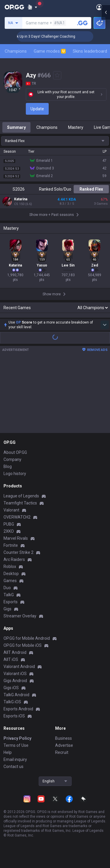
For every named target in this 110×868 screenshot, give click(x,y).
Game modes (50, 51)
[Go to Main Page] (14, 7)
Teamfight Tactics (20, 522)
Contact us (13, 785)
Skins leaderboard (90, 51)
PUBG (9, 543)
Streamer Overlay (20, 634)
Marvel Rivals (16, 557)
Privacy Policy (17, 757)
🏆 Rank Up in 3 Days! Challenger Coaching (50, 36)
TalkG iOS (12, 720)
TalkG (9, 613)
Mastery (76, 127)
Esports (11, 620)
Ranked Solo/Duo (55, 189)
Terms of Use (16, 764)
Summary (16, 127)
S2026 (19, 189)
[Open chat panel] (106, 106)
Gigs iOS (11, 706)
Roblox (10, 585)
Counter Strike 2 (18, 571)
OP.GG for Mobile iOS (23, 664)
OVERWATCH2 (17, 536)
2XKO (9, 550)
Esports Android (18, 727)
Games (10, 599)
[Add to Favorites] (57, 75)
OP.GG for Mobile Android (27, 657)
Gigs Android (15, 699)
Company (12, 478)
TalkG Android (16, 713)
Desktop (11, 592)
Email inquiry (15, 778)
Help (8, 771)
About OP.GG (15, 471)
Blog (8, 485)
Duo (7, 606)
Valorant (11, 529)
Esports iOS (14, 734)
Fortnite (11, 564)
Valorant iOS (15, 692)
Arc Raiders (14, 578)
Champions (16, 51)
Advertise (64, 764)
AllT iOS (11, 678)
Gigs (7, 627)
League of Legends (21, 514)
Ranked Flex (91, 189)
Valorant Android (19, 685)
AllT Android (15, 671)
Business (64, 757)
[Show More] (32, 7)
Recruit (62, 771)
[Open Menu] (99, 7)
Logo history (15, 492)
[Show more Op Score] (105, 343)
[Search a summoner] (82, 23)
